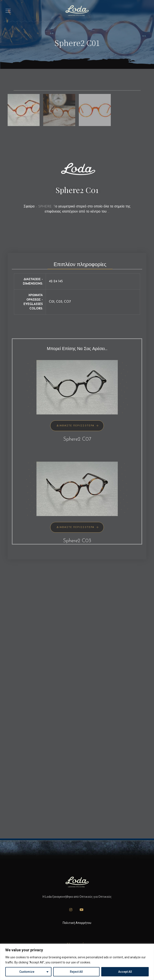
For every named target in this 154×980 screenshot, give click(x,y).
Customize (27, 972)
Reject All (76, 972)
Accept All (125, 972)
